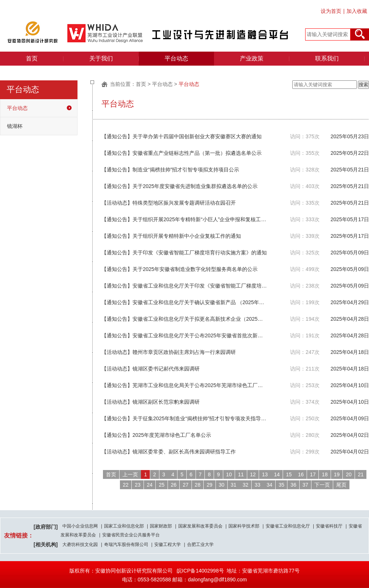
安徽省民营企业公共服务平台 (131, 535)
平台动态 (176, 58)
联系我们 (327, 58)
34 (269, 485)
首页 (32, 58)
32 (245, 485)
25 (162, 485)
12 (253, 474)
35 (282, 485)
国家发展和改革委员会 (200, 526)
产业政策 (252, 58)
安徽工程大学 (168, 544)
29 (210, 485)
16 (301, 474)
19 (337, 474)
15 (289, 474)
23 (138, 485)
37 (306, 485)
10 (229, 474)
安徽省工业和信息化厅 (288, 526)
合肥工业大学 (200, 544)
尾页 (341, 485)
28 (198, 485)
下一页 (322, 485)
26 (174, 485)
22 (126, 485)
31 (234, 485)
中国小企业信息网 (80, 526)
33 (258, 485)
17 (313, 474)
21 (361, 474)
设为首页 (331, 11)
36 (293, 485)
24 (150, 485)
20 (349, 474)
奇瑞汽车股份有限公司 (126, 544)
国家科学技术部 (244, 526)
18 (325, 474)
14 (277, 474)
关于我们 (101, 58)
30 (222, 485)
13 (265, 474)
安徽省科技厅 (329, 526)
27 (186, 485)
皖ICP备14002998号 (200, 571)
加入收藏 (357, 11)
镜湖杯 (15, 126)
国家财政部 (161, 526)
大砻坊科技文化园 (80, 544)
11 (241, 474)
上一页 (130, 474)
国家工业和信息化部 (124, 526)
